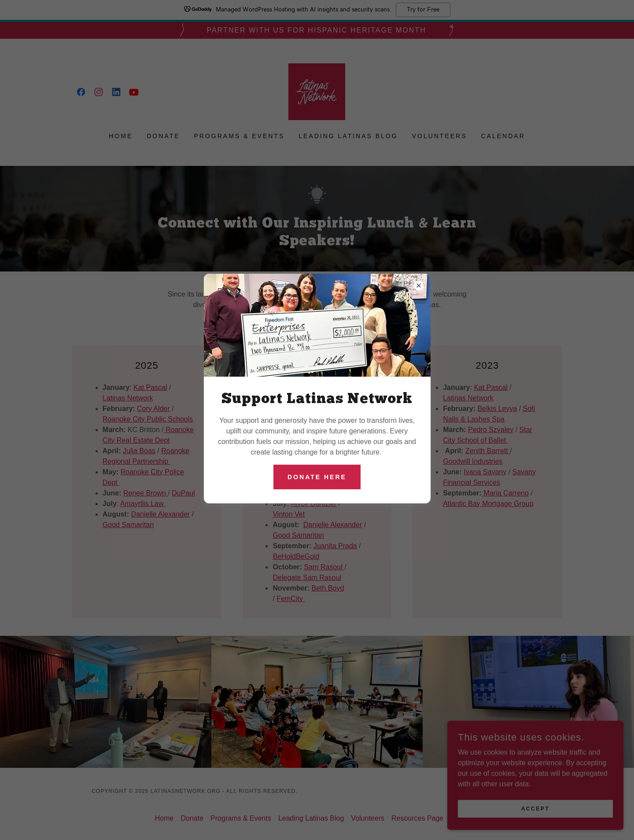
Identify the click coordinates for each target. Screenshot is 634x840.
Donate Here (317, 477)
